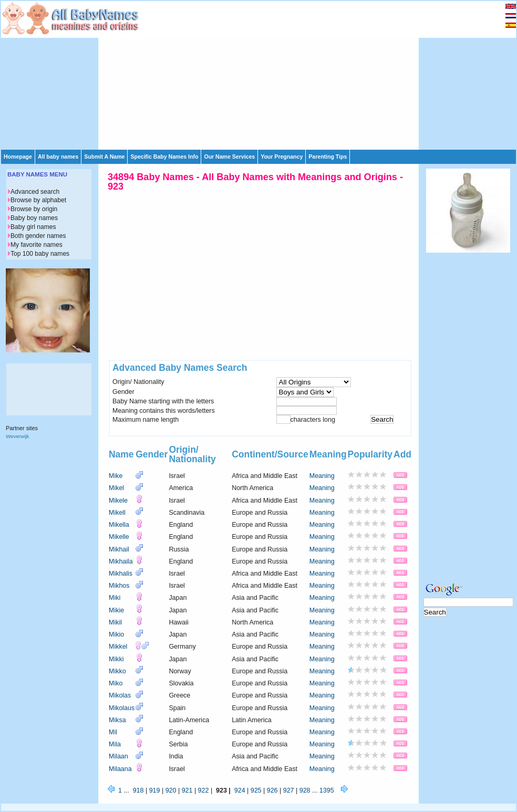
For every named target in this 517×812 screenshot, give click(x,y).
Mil (113, 732)
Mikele (118, 501)
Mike (116, 476)
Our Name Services (229, 157)
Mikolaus (122, 708)
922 (204, 790)
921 (187, 790)
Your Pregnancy (282, 157)
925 (256, 790)
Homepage (18, 157)
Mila (115, 744)
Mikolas (120, 695)
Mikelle (119, 537)
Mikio (116, 634)
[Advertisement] (261, 75)
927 (289, 790)
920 (171, 790)
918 (138, 790)
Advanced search (35, 192)
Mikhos (119, 586)
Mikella (119, 525)
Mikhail (119, 549)
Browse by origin (34, 209)
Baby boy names (34, 218)
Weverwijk (17, 436)
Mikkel (118, 647)
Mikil (115, 622)
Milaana (120, 769)
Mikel (116, 488)
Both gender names (38, 236)
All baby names (58, 157)
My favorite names (37, 245)
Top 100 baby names (40, 254)
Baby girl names (33, 227)
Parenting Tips (328, 157)
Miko (116, 683)
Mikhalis (121, 574)
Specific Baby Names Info (164, 157)
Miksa (117, 720)
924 (240, 790)
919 (155, 790)
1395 (327, 790)
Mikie (116, 610)
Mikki (116, 659)
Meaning (322, 476)
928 (305, 790)
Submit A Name (104, 157)
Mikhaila (121, 561)
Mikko (117, 671)
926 (272, 790)
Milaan (118, 756)
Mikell (117, 513)
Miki (115, 598)
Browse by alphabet (38, 200)
